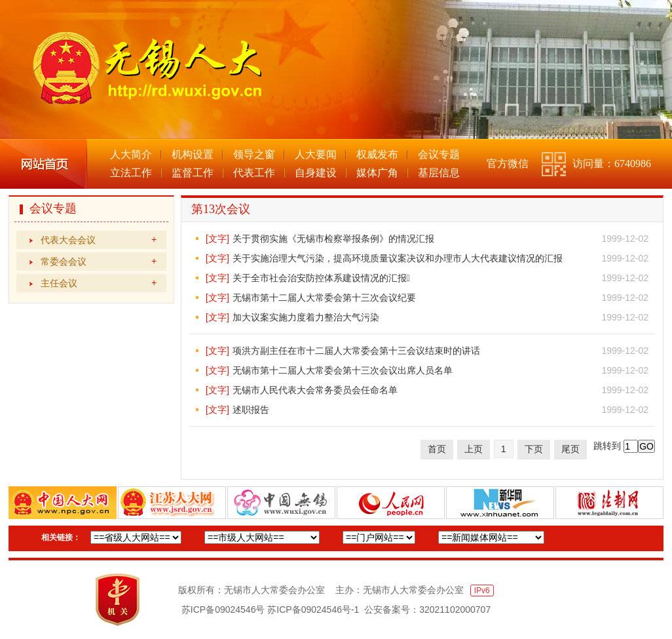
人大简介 (131, 154)
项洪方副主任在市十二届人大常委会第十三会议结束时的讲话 (356, 351)
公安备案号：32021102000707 (427, 610)
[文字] (217, 239)
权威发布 (377, 154)
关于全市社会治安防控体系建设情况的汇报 (321, 278)
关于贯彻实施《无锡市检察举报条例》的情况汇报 (333, 239)
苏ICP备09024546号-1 (313, 610)
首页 (437, 449)
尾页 (570, 449)
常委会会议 (99, 261)
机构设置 (193, 154)
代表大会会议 (99, 240)
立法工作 (131, 173)
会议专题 (439, 154)
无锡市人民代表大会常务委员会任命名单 (315, 390)
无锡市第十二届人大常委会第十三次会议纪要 (324, 298)
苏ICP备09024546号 (223, 610)
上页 (474, 449)
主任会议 (99, 283)
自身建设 (316, 173)
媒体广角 (377, 173)
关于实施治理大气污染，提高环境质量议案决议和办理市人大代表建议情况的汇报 (398, 258)
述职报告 (251, 410)
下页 (534, 449)
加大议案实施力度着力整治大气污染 (306, 317)
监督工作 (193, 173)
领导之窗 (254, 154)
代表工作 (254, 173)
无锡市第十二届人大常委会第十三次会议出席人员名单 (343, 370)
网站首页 (44, 164)
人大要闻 (316, 154)
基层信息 (439, 173)
